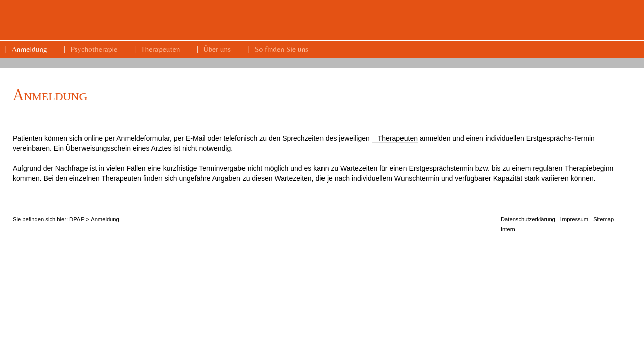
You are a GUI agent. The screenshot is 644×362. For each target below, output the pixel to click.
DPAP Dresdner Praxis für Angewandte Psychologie (485, 21)
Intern (508, 229)
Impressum (574, 219)
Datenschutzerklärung (528, 219)
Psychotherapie (94, 49)
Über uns (217, 49)
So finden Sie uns (281, 49)
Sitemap (603, 219)
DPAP (77, 219)
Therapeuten (160, 49)
